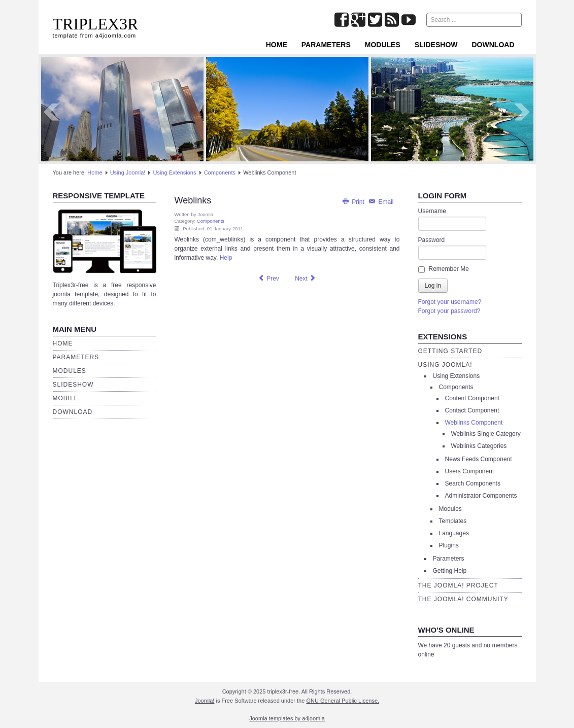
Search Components (473, 483)
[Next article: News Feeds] (306, 279)
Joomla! (205, 701)
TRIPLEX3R (96, 24)
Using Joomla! (128, 172)
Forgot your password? (449, 311)
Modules (383, 45)
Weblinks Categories (479, 446)
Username (432, 211)
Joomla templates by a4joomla (287, 718)
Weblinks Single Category (486, 434)
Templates (453, 521)
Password (432, 240)
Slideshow (436, 45)
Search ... (427, 13)
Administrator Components (481, 496)
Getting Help (450, 571)
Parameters (326, 45)
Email (381, 202)
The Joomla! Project (458, 585)
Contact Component (472, 410)
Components (220, 172)
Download (493, 45)
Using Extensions (175, 172)
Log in (433, 286)
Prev (52, 112)
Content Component (472, 398)
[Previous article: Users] (268, 279)
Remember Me (449, 269)
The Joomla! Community (463, 599)
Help (226, 258)
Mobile (66, 398)
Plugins (449, 545)
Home (277, 45)
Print (354, 202)
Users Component (470, 471)
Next (523, 112)
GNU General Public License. (343, 701)
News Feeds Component (479, 459)
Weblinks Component (474, 423)
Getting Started (450, 351)
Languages (454, 533)
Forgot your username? (450, 302)
